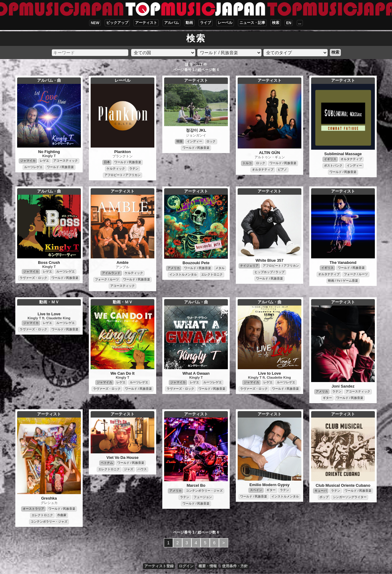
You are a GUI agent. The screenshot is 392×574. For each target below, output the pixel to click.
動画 (189, 23)
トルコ (247, 163)
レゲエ (44, 161)
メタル (220, 268)
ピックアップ (117, 23)
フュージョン (203, 497)
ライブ (205, 23)
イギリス (330, 159)
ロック (211, 141)
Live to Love (49, 314)
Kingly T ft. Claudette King (49, 318)
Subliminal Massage (343, 154)
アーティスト (146, 23)
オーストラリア (33, 509)
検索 (276, 23)
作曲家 (62, 515)
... (300, 23)
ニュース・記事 (252, 23)
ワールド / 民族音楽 (60, 167)
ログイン (186, 566)
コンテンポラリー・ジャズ (49, 521)
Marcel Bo (196, 485)
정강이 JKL (196, 130)
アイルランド (111, 273)
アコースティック (66, 161)
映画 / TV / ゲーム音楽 (343, 281)
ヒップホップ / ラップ (269, 272)
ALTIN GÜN (270, 153)
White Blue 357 (269, 260)
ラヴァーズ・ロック (33, 278)
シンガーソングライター (350, 497)
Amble (122, 263)
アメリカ (174, 268)
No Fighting (49, 152)
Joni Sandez (343, 386)
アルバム (171, 23)
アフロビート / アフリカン (123, 175)
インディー (194, 141)
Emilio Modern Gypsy (270, 485)
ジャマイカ (28, 161)
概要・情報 (208, 566)
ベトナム (107, 463)
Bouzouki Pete (196, 263)
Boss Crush (49, 263)
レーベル (225, 23)
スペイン (256, 490)
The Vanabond (343, 263)
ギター (327, 398)
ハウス (142, 469)
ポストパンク (333, 165)
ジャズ (129, 469)
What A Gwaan (196, 373)
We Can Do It (123, 373)
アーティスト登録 (159, 566)
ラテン (134, 169)
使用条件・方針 (235, 566)
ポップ (324, 497)
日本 (107, 162)
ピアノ (282, 169)
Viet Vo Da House (123, 458)
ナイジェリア (249, 266)
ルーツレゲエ (33, 167)
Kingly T (49, 156)
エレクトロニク (212, 274)
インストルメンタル (183, 274)
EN (289, 23)
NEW (95, 23)
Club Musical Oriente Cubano (343, 485)
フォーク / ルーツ (107, 279)
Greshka (49, 498)
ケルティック (116, 169)
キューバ (321, 491)
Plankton (123, 152)
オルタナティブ (263, 169)
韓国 (179, 141)
